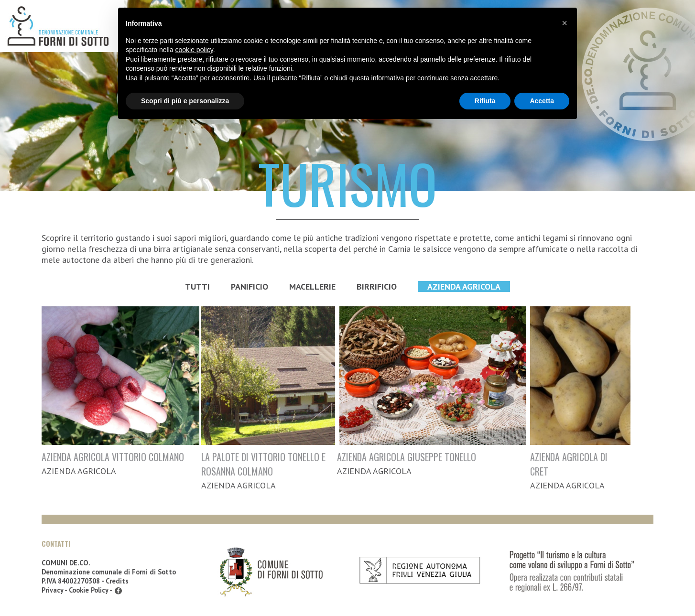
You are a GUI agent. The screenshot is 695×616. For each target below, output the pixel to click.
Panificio (250, 286)
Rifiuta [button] (485, 101)
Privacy (52, 590)
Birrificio (377, 286)
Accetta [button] (542, 101)
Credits (117, 581)
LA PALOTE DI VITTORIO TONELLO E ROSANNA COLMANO (263, 464)
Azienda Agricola (464, 286)
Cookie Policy (88, 590)
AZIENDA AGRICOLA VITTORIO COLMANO (113, 457)
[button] (565, 23)
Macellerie (312, 286)
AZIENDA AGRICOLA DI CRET (569, 464)
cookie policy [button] (194, 50)
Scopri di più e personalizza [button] (185, 101)
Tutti (197, 286)
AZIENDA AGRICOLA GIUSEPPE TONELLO (407, 457)
